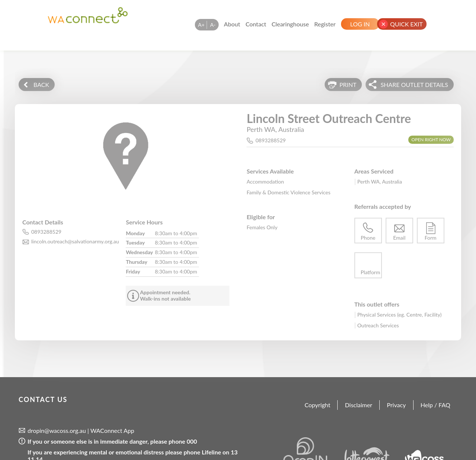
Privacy (396, 405)
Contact (256, 24)
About (232, 24)
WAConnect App (112, 430)
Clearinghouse (290, 24)
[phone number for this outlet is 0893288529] (74, 232)
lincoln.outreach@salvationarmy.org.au (75, 241)
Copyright (317, 405)
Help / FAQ (435, 405)
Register (325, 24)
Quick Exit (406, 24)
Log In (360, 24)
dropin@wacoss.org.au (57, 430)
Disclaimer (359, 405)
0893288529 (271, 140)
